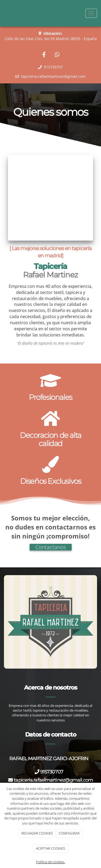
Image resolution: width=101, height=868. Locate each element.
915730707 (53, 772)
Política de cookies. (50, 862)
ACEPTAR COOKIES (50, 848)
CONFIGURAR (69, 833)
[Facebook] (44, 55)
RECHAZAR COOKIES (37, 833)
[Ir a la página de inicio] (3, 13)
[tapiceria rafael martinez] (50, 198)
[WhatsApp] (57, 55)
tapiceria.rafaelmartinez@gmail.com (53, 780)
